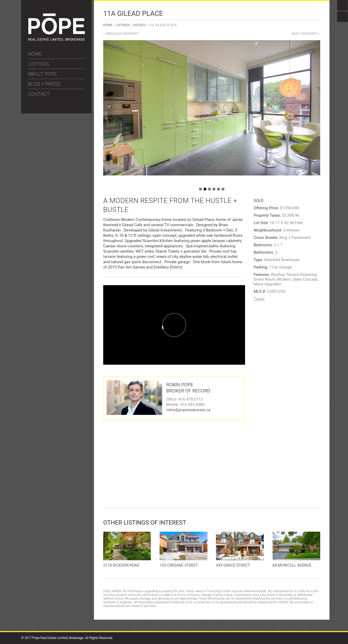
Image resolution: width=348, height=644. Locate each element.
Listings (123, 25)
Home (108, 25)
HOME (35, 54)
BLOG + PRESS (44, 84)
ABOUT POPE (42, 74)
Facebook (342, 5)
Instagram (342, 17)
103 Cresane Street (179, 565)
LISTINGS (39, 64)
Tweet (259, 299)
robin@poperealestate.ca (188, 410)
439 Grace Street (233, 565)
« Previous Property (121, 34)
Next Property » (306, 34)
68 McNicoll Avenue (292, 565)
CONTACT (39, 94)
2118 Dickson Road (121, 565)
